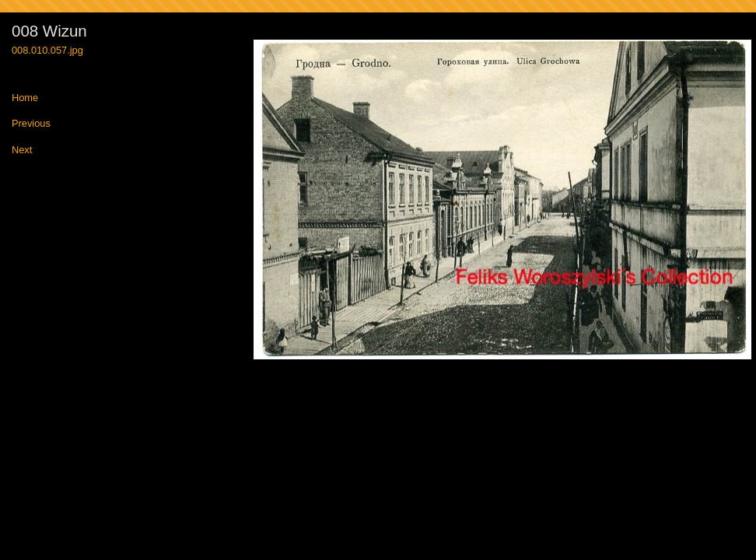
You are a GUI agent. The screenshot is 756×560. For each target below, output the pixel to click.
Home (25, 98)
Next (22, 150)
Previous (31, 124)
